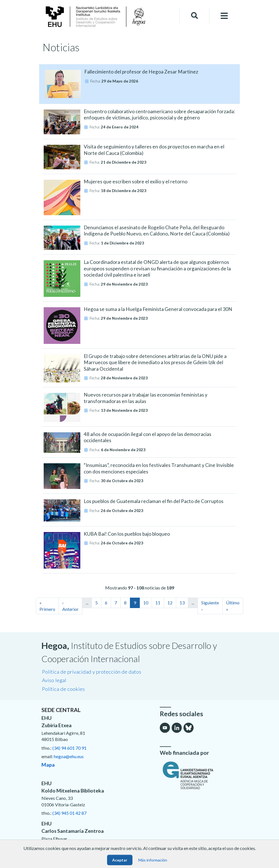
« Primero (47, 606)
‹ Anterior (70, 606)
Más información (153, 860)
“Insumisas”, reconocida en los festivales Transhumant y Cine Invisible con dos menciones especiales (159, 468)
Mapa (48, 765)
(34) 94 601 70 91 (69, 748)
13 (182, 603)
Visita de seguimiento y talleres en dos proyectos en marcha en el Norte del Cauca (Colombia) (154, 150)
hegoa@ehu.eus (69, 756)
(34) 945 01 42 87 (69, 813)
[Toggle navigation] (224, 16)
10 (146, 603)
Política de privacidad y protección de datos (92, 672)
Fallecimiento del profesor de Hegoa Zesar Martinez (141, 72)
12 (170, 603)
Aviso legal (54, 680)
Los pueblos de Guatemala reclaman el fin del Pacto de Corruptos (154, 501)
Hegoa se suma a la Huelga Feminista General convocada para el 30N (158, 309)
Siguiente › (210, 606)
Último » (233, 606)
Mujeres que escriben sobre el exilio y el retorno (136, 182)
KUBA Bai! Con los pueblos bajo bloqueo (127, 534)
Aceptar (120, 860)
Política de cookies (63, 689)
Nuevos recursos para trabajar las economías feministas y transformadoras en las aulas (146, 398)
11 (158, 603)
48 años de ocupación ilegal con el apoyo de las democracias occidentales (148, 437)
